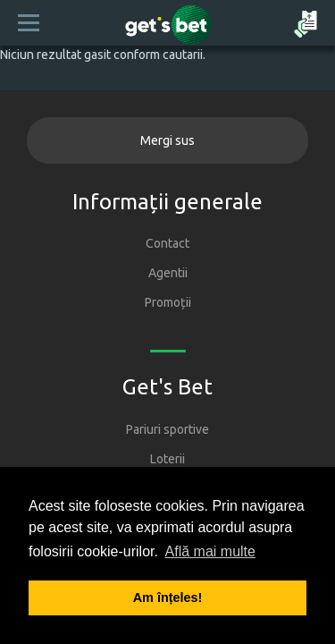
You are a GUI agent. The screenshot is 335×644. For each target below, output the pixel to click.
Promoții (168, 302)
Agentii (168, 273)
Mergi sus (167, 140)
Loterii (167, 459)
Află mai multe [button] (210, 551)
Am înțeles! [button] (168, 597)
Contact (167, 243)
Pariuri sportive (167, 429)
